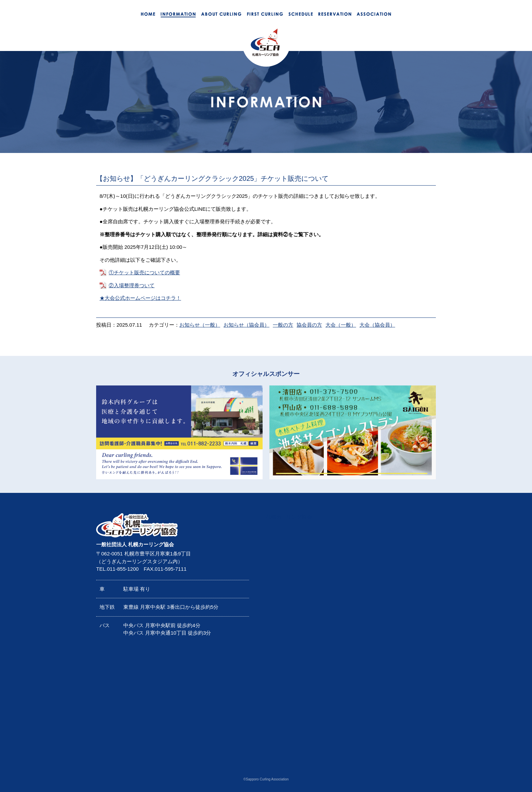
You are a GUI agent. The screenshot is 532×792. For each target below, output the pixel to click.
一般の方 (283, 325)
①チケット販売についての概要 (144, 272)
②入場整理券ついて (132, 285)
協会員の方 (309, 325)
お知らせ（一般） (200, 325)
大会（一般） (341, 325)
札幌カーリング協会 (289, 517)
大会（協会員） (377, 325)
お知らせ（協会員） (246, 325)
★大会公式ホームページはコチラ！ (140, 298)
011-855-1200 (123, 569)
